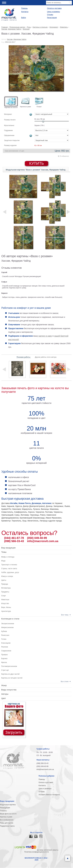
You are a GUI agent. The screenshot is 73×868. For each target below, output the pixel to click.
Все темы (65, 615)
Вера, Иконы (6, 607)
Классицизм (6, 643)
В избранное (64, 156)
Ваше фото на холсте (8, 814)
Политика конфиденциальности (36, 852)
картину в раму (45, 336)
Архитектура (6, 611)
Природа (5, 584)
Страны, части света (9, 569)
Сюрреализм (6, 651)
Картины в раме (6, 817)
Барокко (4, 659)
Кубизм (4, 631)
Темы (4, 552)
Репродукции (5, 808)
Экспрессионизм (8, 624)
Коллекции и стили (10, 619)
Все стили (65, 682)
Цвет (4, 698)
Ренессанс (5, 635)
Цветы (4, 580)
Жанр (4, 685)
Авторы (5, 694)
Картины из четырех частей (12, 678)
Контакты (25, 12)
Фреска (4, 662)
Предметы (5, 592)
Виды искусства (9, 690)
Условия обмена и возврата (49, 795)
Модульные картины (8, 805)
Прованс (5, 655)
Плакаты (3, 811)
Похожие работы (24, 357)
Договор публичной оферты (48, 850)
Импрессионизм (7, 627)
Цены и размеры (54, 12)
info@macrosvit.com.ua (43, 541)
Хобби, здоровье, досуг (10, 572)
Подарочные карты (7, 826)
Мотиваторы (6, 588)
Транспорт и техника (9, 565)
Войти (24, 18)
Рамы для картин (7, 823)
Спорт (4, 596)
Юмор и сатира (7, 576)
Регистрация (52, 18)
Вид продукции (8, 548)
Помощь (24, 8)
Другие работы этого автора (46, 357)
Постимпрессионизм (9, 666)
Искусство (5, 603)
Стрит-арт (5, 670)
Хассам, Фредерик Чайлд (17, 39)
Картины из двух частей (10, 674)
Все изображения (7, 820)
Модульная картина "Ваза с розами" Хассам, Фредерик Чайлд (36, 170)
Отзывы (50, 15)
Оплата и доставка (54, 8)
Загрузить (14, 732)
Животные (5, 600)
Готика (4, 639)
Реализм (5, 647)
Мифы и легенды (8, 557)
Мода (3, 561)
